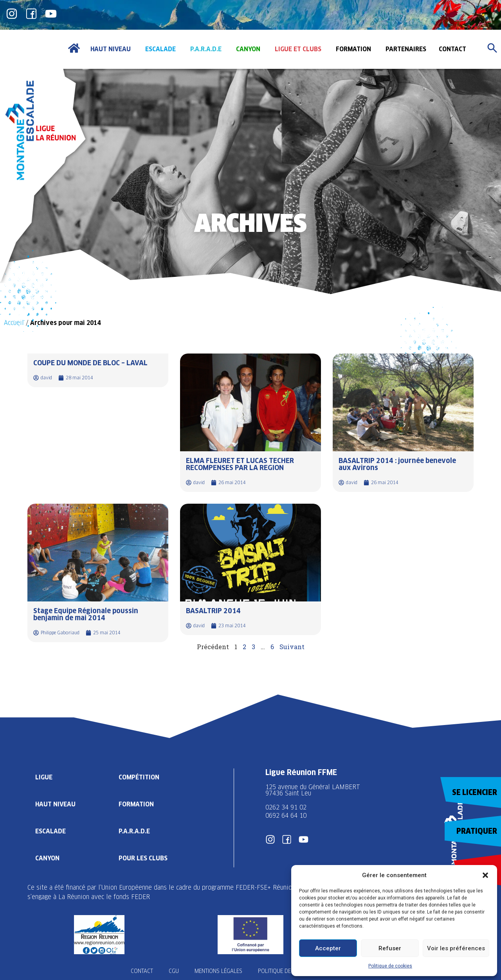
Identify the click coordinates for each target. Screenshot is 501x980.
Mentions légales (218, 971)
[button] (485, 875)
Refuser (390, 948)
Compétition (139, 777)
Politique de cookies (390, 966)
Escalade (50, 831)
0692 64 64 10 (286, 816)
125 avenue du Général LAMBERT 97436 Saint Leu (314, 790)
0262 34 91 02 (286, 807)
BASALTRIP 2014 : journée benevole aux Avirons (397, 464)
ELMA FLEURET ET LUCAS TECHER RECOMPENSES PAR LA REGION (240, 464)
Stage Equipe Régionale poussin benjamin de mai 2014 (86, 614)
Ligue (44, 777)
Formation (136, 804)
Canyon (47, 858)
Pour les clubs (143, 858)
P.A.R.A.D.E (134, 831)
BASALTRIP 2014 (213, 611)
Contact (142, 971)
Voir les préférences (456, 948)
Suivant (292, 647)
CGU (174, 971)
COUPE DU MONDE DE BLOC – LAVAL (90, 363)
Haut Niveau (55, 804)
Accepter (328, 948)
